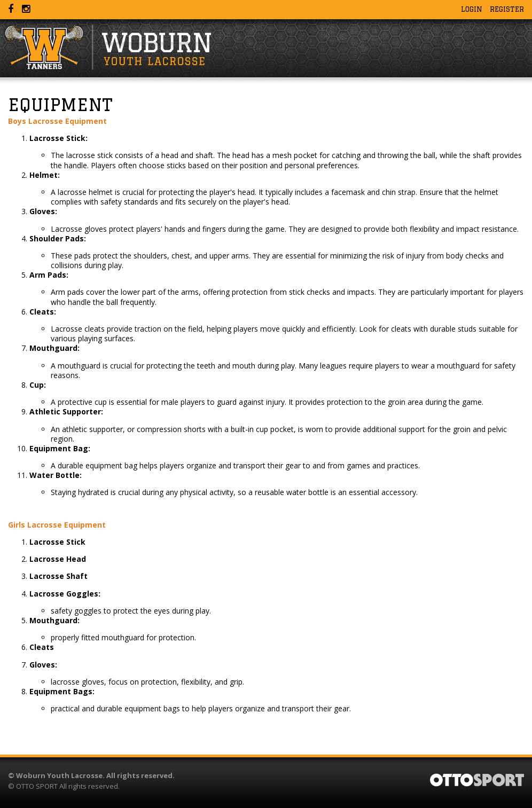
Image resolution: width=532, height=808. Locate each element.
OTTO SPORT (37, 786)
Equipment (60, 105)
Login (472, 9)
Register (507, 9)
